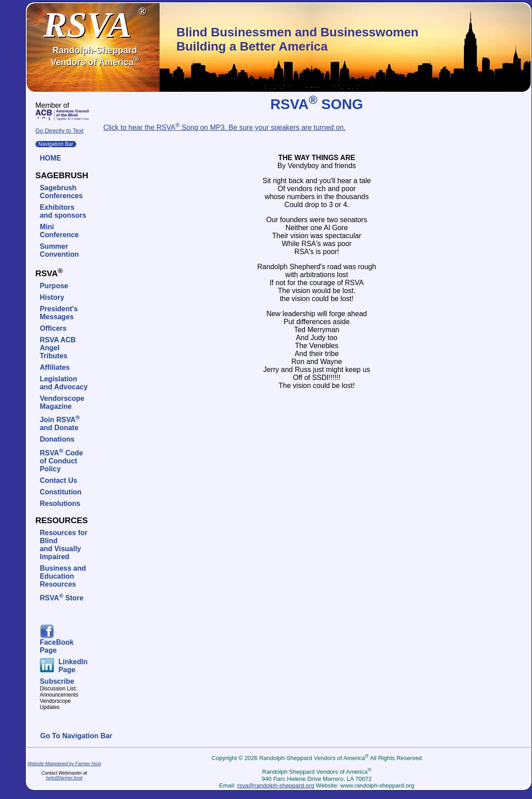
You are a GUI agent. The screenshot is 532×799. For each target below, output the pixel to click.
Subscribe (57, 681)
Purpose (54, 286)
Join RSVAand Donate (60, 424)
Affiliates (55, 367)
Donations (57, 439)
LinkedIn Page (73, 666)
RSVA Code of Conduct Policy (62, 461)
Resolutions (60, 503)
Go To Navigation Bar (76, 736)
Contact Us (59, 480)
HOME (51, 158)
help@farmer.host (64, 778)
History (52, 297)
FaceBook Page (57, 646)
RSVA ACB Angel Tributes (58, 348)
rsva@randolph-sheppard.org (276, 785)
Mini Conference (59, 231)
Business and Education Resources (63, 576)
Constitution (61, 492)
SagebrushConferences (61, 192)
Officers (53, 328)
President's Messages (59, 313)
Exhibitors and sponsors (63, 211)
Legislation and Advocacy (64, 383)
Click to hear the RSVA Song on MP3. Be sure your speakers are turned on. (225, 127)
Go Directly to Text (60, 131)
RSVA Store (62, 598)
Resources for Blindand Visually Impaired (64, 545)
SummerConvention (59, 250)
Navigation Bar (56, 144)
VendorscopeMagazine (62, 402)
